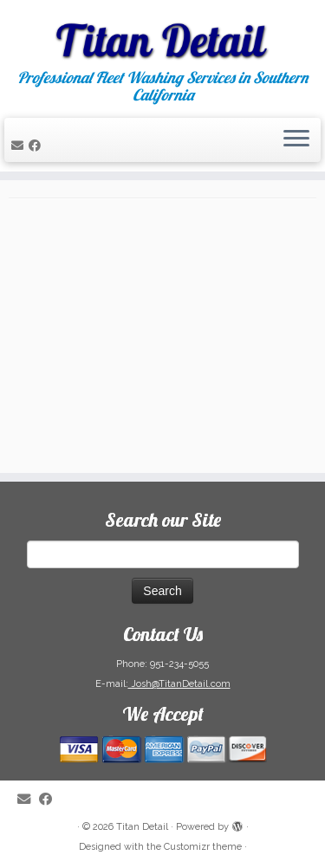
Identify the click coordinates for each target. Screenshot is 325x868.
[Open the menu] (296, 140)
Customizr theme (203, 847)
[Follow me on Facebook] (37, 146)
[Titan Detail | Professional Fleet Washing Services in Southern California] (162, 35)
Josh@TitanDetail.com (179, 684)
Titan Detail (142, 827)
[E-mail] (20, 146)
